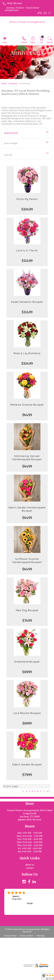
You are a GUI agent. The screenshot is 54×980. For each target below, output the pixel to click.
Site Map (41, 936)
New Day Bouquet (27, 610)
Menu (5, 42)
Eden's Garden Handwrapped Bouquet (27, 509)
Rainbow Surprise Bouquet (27, 405)
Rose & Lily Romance (27, 353)
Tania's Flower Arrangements (27, 22)
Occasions (13, 83)
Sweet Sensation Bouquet (27, 302)
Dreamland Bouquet (27, 662)
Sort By (8, 155)
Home (4, 83)
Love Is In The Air (27, 250)
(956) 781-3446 (15, 3)
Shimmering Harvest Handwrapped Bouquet (27, 458)
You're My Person (27, 199)
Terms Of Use (10, 936)
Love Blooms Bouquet (27, 713)
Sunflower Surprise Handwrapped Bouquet (27, 561)
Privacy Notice (27, 936)
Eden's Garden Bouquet (27, 765)
